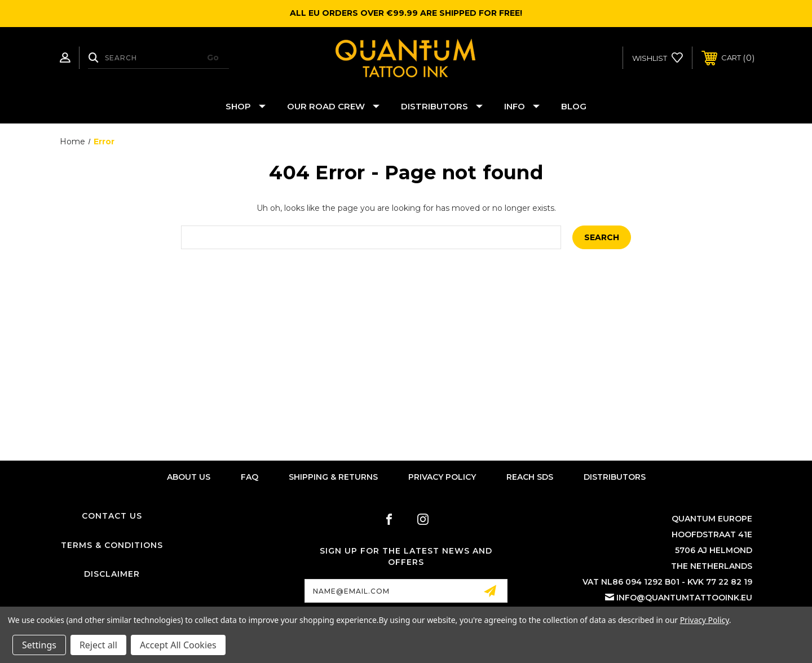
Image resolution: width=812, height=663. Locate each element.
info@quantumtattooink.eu (684, 598)
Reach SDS (530, 477)
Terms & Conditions (112, 545)
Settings (39, 645)
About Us (189, 477)
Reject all (98, 645)
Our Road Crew (333, 106)
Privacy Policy (442, 477)
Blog (574, 106)
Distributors (442, 106)
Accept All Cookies (178, 645)
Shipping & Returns (333, 477)
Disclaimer (112, 574)
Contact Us (112, 516)
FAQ (250, 477)
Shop (246, 106)
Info (522, 106)
